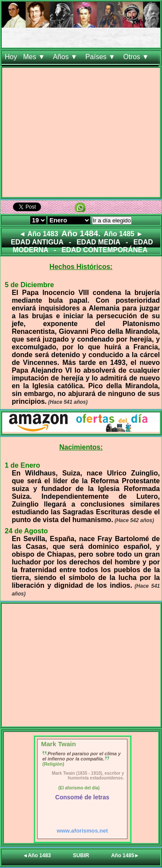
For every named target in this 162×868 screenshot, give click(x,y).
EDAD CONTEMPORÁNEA (104, 250)
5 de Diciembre (29, 285)
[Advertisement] (81, 134)
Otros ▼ (137, 57)
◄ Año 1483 (39, 234)
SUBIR (81, 855)
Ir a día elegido (112, 220)
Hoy (11, 57)
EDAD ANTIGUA (37, 242)
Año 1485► (125, 855)
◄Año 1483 (37, 855)
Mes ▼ (35, 57)
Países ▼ (102, 57)
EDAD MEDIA (98, 242)
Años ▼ (66, 57)
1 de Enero (22, 465)
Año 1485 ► (123, 234)
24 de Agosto (26, 531)
